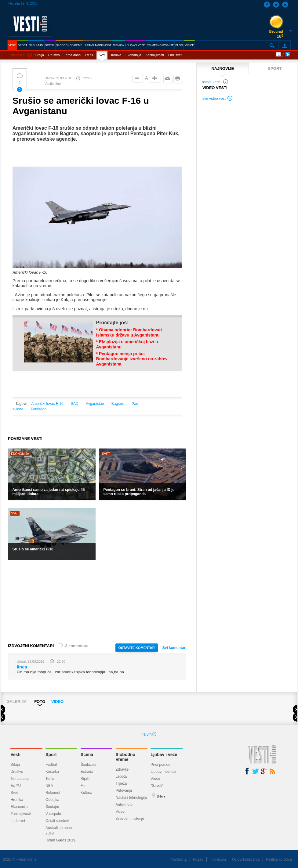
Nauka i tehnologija (131, 798)
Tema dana (72, 55)
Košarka (52, 772)
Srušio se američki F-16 (33, 549)
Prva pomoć (160, 765)
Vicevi (121, 812)
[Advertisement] (97, 601)
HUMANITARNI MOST (97, 45)
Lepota (121, 776)
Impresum (218, 859)
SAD (75, 404)
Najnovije (21, 55)
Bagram (118, 404)
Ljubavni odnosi (163, 772)
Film (84, 786)
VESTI (12, 45)
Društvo (54, 55)
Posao (198, 859)
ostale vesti (215, 83)
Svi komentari (174, 648)
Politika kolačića (279, 859)
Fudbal (51, 765)
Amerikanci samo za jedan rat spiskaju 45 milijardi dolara (49, 492)
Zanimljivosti (155, 55)
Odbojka (52, 800)
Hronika (115, 55)
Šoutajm (52, 807)
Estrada (87, 772)
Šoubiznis (89, 765)
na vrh (149, 734)
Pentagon (39, 409)
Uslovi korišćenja (246, 859)
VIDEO (57, 702)
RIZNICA (118, 45)
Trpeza (121, 783)
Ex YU (90, 55)
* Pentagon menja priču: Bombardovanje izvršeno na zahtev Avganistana (132, 359)
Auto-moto (124, 805)
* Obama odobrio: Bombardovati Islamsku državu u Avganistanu (129, 332)
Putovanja (124, 791)
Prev (5, 710)
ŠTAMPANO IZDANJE (160, 45)
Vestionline (53, 84)
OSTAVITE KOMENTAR (137, 648)
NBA (49, 786)
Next (295, 710)
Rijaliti (85, 779)
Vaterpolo (53, 814)
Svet (102, 55)
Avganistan (95, 404)
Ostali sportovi (57, 821)
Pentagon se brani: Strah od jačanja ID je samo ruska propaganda (139, 492)
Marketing (179, 859)
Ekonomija (133, 55)
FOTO (40, 702)
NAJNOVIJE (223, 68)
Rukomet (53, 793)
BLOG (179, 45)
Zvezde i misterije (130, 819)
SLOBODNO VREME (69, 45)
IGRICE (189, 45)
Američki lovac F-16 (47, 404)
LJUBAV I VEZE (135, 45)
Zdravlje (122, 769)
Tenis (50, 779)
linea (22, 667)
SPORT (22, 45)
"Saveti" (157, 786)
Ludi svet (175, 55)
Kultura (86, 793)
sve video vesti (218, 99)
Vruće (155, 779)
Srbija (40, 55)
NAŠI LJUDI (36, 45)
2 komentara (73, 647)
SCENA (50, 45)
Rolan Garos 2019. (61, 840)
